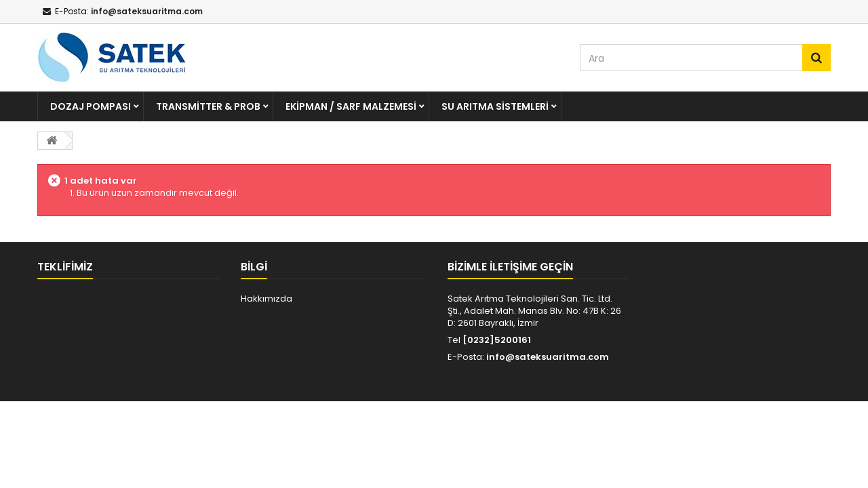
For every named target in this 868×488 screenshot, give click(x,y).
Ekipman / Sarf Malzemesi (351, 106)
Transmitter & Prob (208, 106)
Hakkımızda (267, 299)
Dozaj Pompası (91, 106)
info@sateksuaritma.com (548, 357)
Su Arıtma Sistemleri (495, 106)
